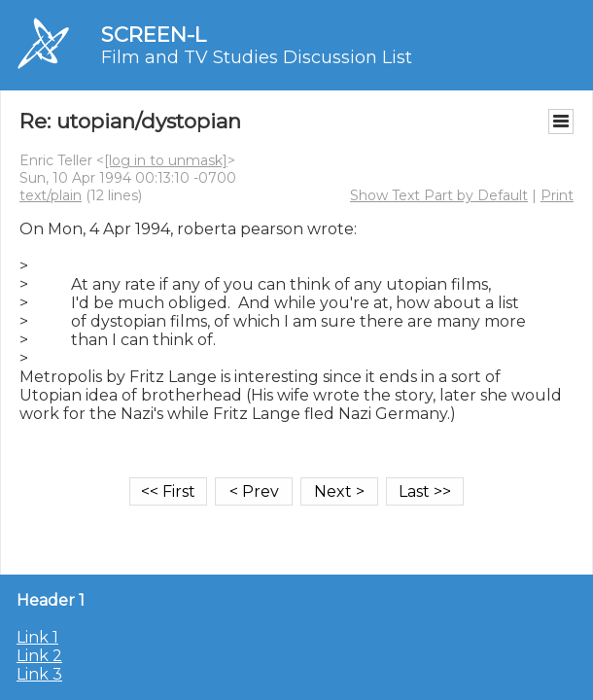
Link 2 (39, 656)
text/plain (51, 195)
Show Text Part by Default (439, 195)
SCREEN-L (154, 35)
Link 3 (39, 674)
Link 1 (37, 637)
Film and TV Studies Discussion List (257, 57)
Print (557, 195)
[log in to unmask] (166, 160)
